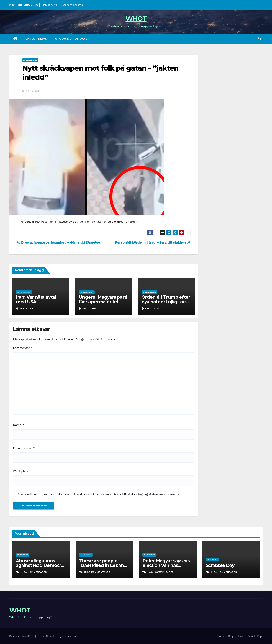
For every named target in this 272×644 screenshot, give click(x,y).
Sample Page (255, 636)
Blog (231, 636)
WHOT (136, 18)
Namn (19, 425)
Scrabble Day (220, 565)
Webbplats (21, 471)
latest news (50, 5)
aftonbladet (30, 60)
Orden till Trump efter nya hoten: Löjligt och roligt (166, 302)
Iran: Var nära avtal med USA (36, 299)
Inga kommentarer (34, 572)
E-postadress (24, 448)
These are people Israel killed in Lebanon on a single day (104, 565)
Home (221, 636)
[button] (260, 39)
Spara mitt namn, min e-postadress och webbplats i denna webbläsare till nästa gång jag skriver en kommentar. (99, 494)
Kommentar (23, 348)
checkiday (212, 559)
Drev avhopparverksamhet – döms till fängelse (58, 242)
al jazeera (23, 555)
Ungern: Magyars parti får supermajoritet (103, 299)
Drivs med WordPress (22, 636)
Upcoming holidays (72, 5)
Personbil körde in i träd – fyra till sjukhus (153, 242)
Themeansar (69, 636)
